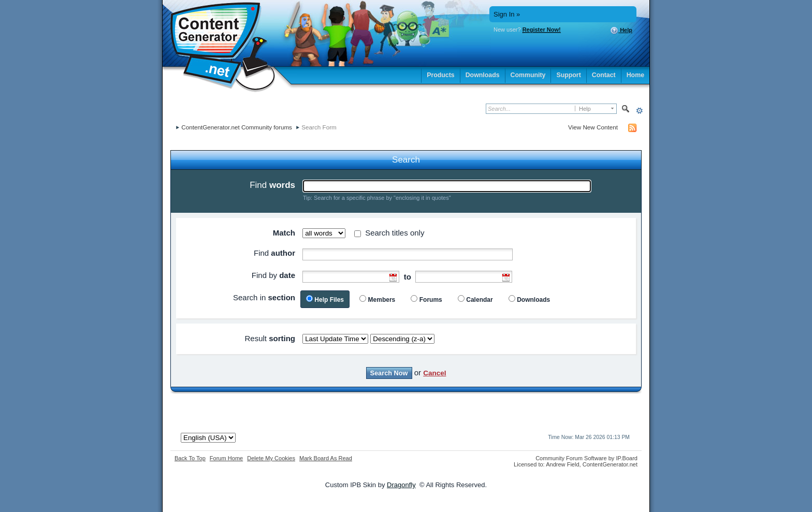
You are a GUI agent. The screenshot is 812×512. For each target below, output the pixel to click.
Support (568, 75)
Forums (431, 300)
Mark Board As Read (326, 458)
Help (621, 31)
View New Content (593, 127)
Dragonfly (401, 485)
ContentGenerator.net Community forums (237, 127)
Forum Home (226, 458)
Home (635, 75)
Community (528, 75)
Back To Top (190, 458)
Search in (264, 297)
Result (270, 338)
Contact (604, 75)
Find (272, 185)
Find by (273, 275)
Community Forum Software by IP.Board (586, 458)
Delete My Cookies (271, 458)
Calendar (479, 300)
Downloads (483, 75)
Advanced (639, 111)
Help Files (329, 300)
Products (441, 75)
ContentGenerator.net (610, 464)
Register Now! (542, 30)
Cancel (434, 373)
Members (382, 300)
